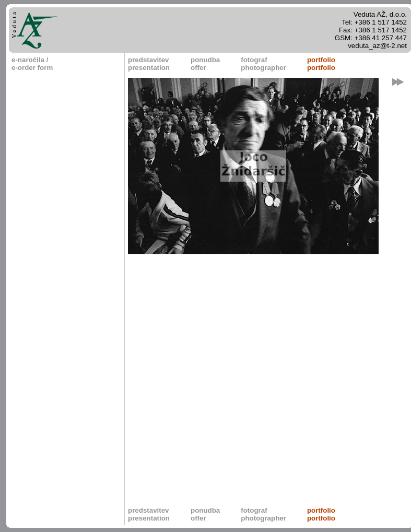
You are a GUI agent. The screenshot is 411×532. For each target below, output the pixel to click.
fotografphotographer (263, 64)
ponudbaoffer (205, 64)
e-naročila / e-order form (32, 64)
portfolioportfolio (321, 64)
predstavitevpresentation (149, 64)
